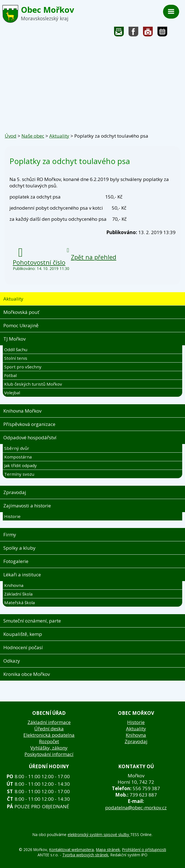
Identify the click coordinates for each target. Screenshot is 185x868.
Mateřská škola (19, 602)
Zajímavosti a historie (27, 506)
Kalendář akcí (162, 33)
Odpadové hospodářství (30, 437)
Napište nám (119, 33)
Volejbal (12, 393)
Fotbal (10, 375)
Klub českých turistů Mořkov (33, 384)
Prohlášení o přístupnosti (144, 850)
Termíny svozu (19, 474)
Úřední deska (49, 729)
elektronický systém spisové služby (99, 834)
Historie (12, 516)
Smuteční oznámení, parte (32, 621)
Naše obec (33, 136)
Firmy (10, 535)
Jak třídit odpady (20, 465)
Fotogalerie (148, 33)
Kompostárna (18, 457)
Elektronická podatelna (49, 735)
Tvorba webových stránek (85, 855)
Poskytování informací (49, 754)
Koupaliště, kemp (23, 634)
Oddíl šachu (16, 349)
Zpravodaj (15, 492)
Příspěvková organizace (29, 424)
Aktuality (59, 136)
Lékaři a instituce (22, 575)
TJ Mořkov (14, 339)
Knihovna (14, 585)
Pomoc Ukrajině (21, 325)
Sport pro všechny (23, 367)
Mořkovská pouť (21, 312)
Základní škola (18, 594)
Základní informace (49, 722)
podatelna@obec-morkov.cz (136, 808)
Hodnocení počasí (23, 647)
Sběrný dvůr (17, 448)
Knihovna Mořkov (22, 411)
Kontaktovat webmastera (71, 850)
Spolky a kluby (19, 548)
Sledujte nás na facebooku (134, 33)
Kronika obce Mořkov (27, 674)
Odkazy (12, 661)
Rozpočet (49, 741)
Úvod (11, 136)
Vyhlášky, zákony (49, 748)
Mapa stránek (108, 850)
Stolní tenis (16, 358)
